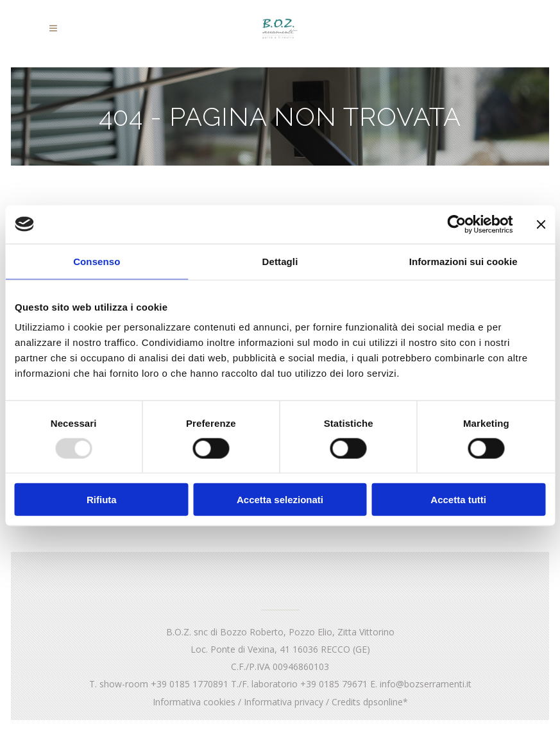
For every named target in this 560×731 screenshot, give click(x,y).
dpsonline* (386, 702)
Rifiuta (102, 500)
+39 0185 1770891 (190, 684)
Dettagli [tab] (280, 261)
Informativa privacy (284, 702)
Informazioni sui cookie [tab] (463, 261)
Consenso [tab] (97, 261)
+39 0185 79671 (334, 684)
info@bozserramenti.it (426, 684)
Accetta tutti (458, 500)
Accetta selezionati (280, 500)
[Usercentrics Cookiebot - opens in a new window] (456, 224)
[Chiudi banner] (541, 224)
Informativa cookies (194, 702)
